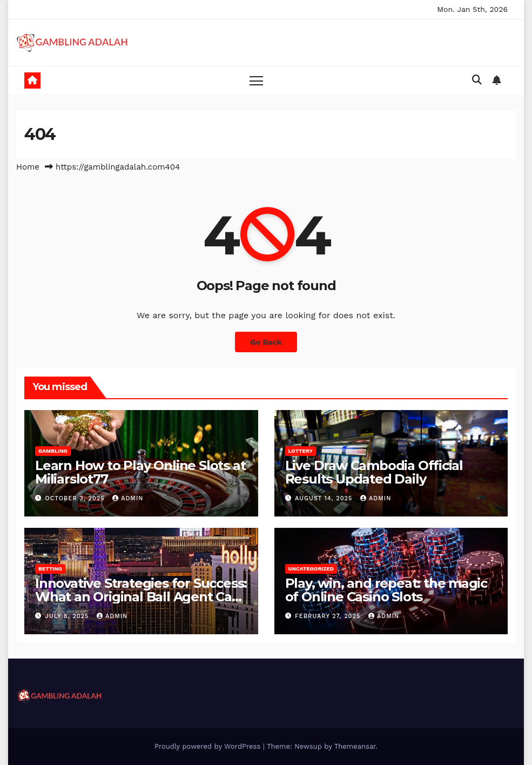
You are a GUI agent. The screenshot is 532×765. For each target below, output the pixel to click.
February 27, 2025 (329, 616)
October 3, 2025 (76, 498)
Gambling (53, 451)
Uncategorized (311, 569)
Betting (50, 569)
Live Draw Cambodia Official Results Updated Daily (374, 472)
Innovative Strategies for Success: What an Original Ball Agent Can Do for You (141, 597)
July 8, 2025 (68, 616)
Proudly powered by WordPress (209, 746)
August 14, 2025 (325, 498)
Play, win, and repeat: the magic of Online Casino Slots (386, 590)
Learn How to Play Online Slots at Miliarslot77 (140, 472)
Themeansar (355, 746)
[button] (477, 80)
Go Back (266, 342)
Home (28, 167)
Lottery (301, 451)
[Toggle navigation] (256, 80)
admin (128, 498)
